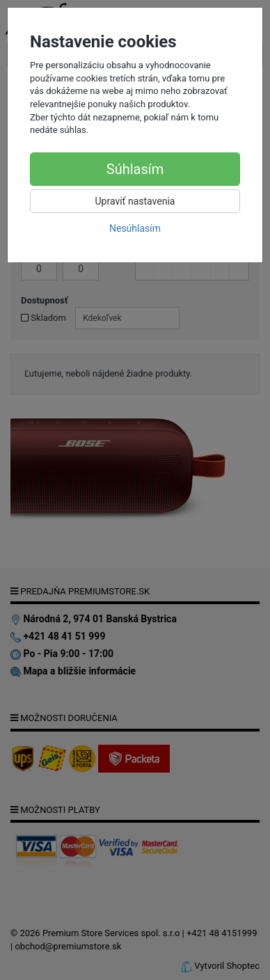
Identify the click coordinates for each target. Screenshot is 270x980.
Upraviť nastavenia (135, 201)
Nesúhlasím (135, 228)
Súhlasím (135, 169)
